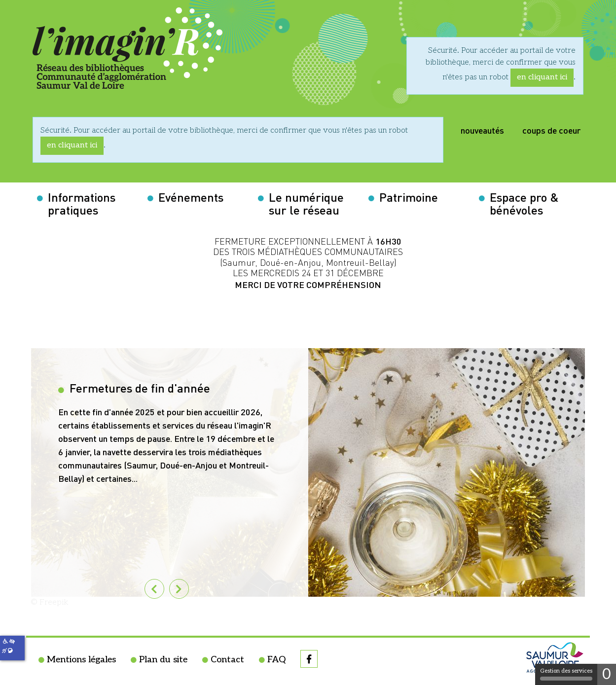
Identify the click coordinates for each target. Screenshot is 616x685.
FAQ (276, 660)
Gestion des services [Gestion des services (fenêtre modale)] (566, 674)
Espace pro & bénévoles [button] (524, 203)
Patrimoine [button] (409, 196)
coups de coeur (551, 129)
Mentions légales (81, 660)
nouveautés (482, 129)
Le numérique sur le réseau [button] (306, 203)
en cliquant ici (542, 77)
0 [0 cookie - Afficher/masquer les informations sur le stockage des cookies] (607, 675)
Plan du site (163, 660)
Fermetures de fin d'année (138, 387)
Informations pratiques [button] (82, 203)
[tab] (179, 589)
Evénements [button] (191, 196)
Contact (227, 660)
